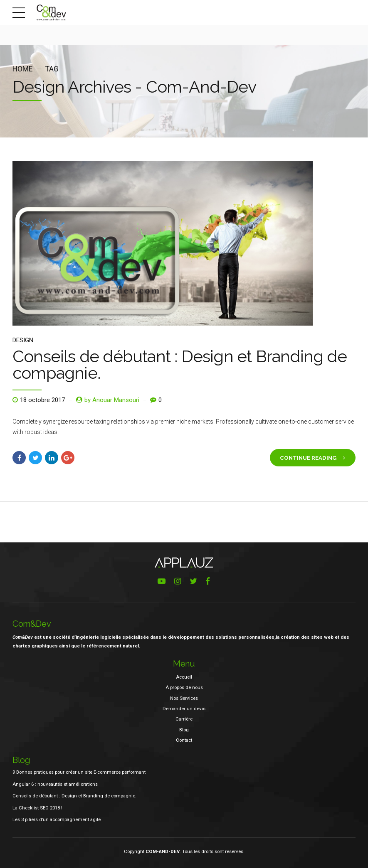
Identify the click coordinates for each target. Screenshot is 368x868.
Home (22, 69)
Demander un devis (184, 709)
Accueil (184, 677)
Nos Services (184, 698)
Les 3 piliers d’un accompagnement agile (57, 819)
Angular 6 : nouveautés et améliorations (55, 784)
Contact (184, 740)
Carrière (184, 719)
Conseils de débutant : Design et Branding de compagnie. (180, 364)
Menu (184, 664)
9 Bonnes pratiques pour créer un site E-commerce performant (79, 772)
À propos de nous (184, 687)
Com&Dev (32, 624)
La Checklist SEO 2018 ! (37, 808)
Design (23, 340)
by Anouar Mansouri (112, 400)
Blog (184, 730)
